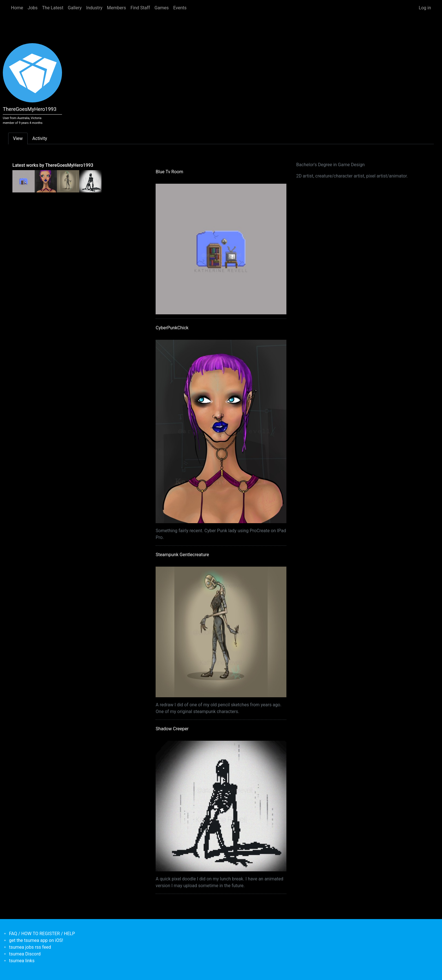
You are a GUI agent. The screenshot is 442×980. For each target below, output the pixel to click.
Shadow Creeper (172, 729)
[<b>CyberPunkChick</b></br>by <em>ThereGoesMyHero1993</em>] (46, 181)
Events (180, 8)
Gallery (75, 8)
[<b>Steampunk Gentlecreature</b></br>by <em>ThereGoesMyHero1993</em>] (68, 181)
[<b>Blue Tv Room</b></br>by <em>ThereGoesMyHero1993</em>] (24, 181)
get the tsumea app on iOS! (36, 940)
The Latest (53, 8)
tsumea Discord (25, 954)
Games (162, 8)
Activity (40, 138)
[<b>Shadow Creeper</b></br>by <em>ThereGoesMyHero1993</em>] (90, 181)
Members (116, 8)
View (18, 138)
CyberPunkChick (172, 328)
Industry (94, 8)
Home (17, 8)
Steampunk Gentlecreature (182, 555)
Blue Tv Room (169, 172)
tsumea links (22, 961)
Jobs (33, 8)
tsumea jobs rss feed (30, 947)
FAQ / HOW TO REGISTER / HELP (42, 934)
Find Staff (140, 8)
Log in (425, 8)
